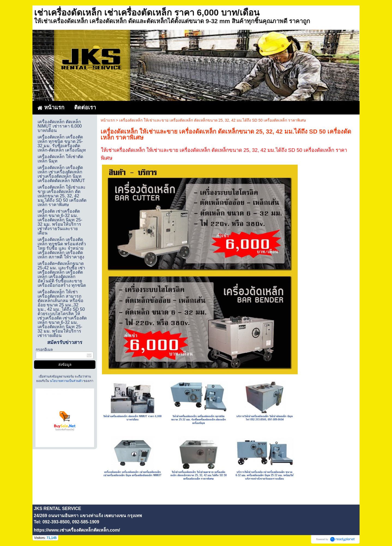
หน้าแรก (108, 120)
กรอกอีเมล (44, 349)
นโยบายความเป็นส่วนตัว (66, 381)
